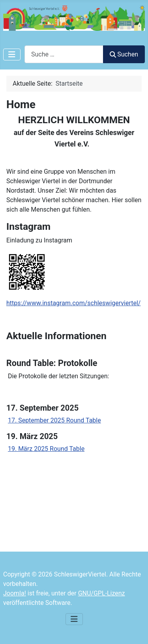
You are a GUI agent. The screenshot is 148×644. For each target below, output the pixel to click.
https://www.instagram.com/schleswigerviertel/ (73, 303)
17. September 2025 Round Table (54, 420)
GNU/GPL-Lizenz (102, 593)
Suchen (124, 54)
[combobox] (64, 54)
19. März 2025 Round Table (46, 449)
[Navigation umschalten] (12, 54)
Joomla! (15, 593)
